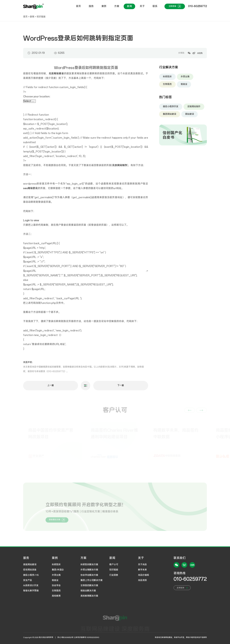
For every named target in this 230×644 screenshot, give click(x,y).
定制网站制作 (194, 108)
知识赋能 (41, 17)
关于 (142, 6)
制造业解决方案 (88, 591)
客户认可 (114, 565)
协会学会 (56, 585)
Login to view (31, 222)
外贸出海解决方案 (89, 570)
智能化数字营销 (31, 591)
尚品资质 (142, 580)
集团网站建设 (170, 116)
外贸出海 (185, 78)
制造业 (184, 86)
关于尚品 (142, 565)
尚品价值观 (144, 575)
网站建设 (190, 116)
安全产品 (28, 580)
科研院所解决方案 (89, 565)
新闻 (129, 6)
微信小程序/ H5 (31, 575)
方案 (117, 6)
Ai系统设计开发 (31, 585)
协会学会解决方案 (89, 575)
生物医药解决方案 (89, 585)
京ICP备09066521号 (65, 637)
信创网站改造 (30, 570)
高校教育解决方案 (89, 596)
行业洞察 (114, 575)
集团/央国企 (58, 570)
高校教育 (56, 596)
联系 (155, 6)
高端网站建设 (30, 565)
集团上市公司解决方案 (92, 580)
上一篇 (51, 387)
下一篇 (121, 387)
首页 (78, 6)
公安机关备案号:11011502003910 (87, 637)
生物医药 (167, 86)
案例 (104, 6)
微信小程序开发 (171, 108)
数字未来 (142, 570)
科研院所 (167, 78)
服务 (91, 6)
